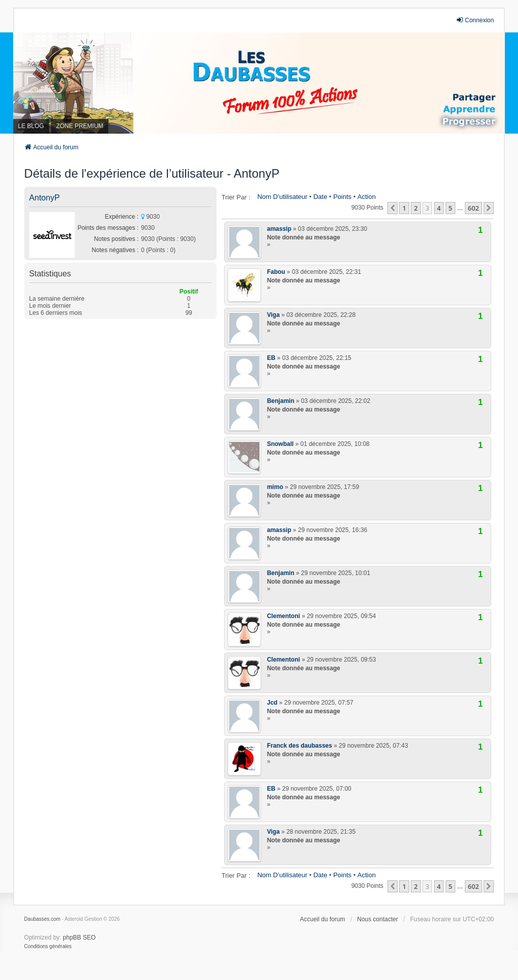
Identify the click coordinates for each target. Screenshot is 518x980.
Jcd (272, 703)
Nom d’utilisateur (283, 197)
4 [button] (439, 208)
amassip (279, 229)
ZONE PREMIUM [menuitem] (80, 126)
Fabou (276, 272)
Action (367, 197)
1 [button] (404, 208)
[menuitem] (48, 947)
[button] (393, 208)
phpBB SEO (79, 937)
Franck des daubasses (300, 746)
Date (320, 197)
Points (342, 197)
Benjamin (281, 401)
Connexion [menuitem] (475, 20)
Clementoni (284, 616)
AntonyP (45, 198)
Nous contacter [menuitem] (378, 919)
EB (271, 358)
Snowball (280, 444)
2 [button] (416, 208)
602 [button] (473, 208)
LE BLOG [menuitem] (31, 126)
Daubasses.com (42, 919)
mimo (275, 487)
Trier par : (236, 197)
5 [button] (450, 208)
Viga (273, 315)
